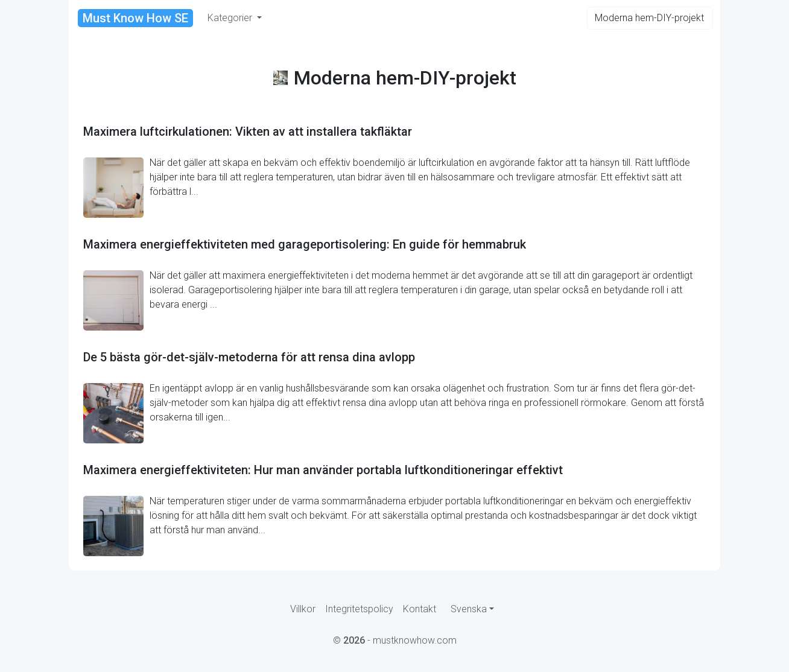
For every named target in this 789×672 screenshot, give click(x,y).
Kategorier (231, 18)
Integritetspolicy (359, 609)
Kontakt (420, 609)
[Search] (650, 18)
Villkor (303, 609)
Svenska (469, 609)
